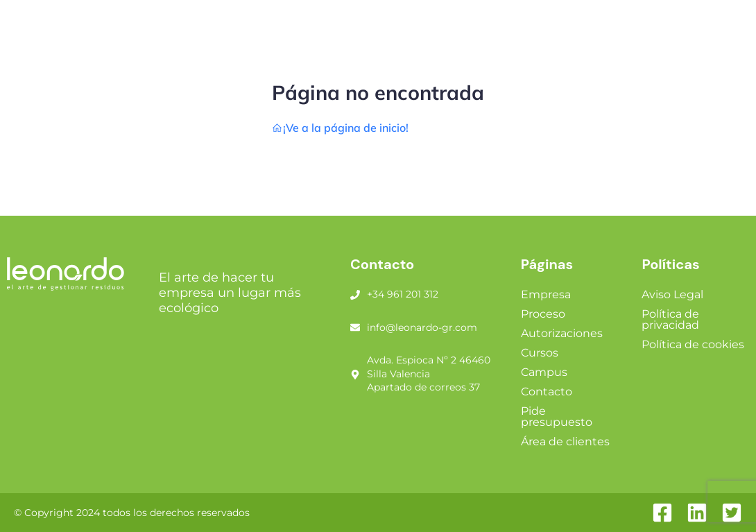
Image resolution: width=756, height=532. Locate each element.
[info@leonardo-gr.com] (355, 327)
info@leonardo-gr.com (422, 327)
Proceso (543, 314)
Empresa (546, 294)
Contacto (547, 392)
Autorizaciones (562, 333)
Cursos (540, 353)
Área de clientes (565, 441)
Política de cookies (693, 344)
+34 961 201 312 (403, 294)
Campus (544, 372)
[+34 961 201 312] (355, 295)
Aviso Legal (672, 294)
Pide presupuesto (557, 417)
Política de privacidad (670, 319)
